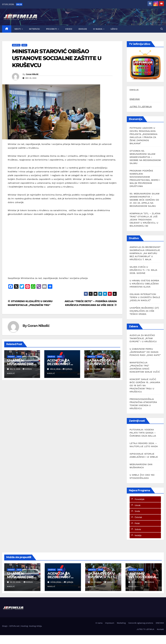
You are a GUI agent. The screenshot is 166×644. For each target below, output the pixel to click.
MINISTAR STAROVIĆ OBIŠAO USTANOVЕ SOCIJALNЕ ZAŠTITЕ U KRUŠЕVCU (57, 58)
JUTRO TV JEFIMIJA (141, 107)
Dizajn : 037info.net (11, 626)
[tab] (145, 499)
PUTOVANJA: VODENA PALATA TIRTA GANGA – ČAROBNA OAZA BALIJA (143, 433)
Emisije (83, 29)
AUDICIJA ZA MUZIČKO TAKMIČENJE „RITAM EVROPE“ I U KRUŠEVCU (143, 338)
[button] (162, 29)
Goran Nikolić (32, 74)
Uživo (114, 29)
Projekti (52, 29)
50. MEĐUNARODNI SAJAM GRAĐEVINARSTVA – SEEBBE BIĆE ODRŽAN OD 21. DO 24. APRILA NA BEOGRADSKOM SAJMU (145, 200)
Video (69, 29)
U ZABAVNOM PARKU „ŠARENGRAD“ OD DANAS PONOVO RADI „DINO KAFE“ (145, 352)
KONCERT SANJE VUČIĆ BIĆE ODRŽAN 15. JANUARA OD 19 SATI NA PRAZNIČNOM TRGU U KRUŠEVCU (145, 385)
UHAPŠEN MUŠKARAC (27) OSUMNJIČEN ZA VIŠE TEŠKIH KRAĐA (144, 311)
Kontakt (160, 629)
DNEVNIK (135, 99)
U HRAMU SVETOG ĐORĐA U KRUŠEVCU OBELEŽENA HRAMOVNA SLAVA (144, 284)
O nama (98, 29)
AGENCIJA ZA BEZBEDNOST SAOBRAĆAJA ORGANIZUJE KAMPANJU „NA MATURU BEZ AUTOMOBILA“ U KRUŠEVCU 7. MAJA (145, 253)
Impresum (110, 623)
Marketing (121, 623)
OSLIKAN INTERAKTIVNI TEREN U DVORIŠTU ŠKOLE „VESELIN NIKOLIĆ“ (145, 297)
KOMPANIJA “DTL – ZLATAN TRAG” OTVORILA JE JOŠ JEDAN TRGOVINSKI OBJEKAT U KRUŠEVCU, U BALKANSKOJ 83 (145, 220)
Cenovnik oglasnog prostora (141, 623)
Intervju (34, 29)
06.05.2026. (16, 582)
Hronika (11, 357)
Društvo (16, 45)
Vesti (18, 29)
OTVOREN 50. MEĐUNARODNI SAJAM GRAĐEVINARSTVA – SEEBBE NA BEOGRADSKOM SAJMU (145, 157)
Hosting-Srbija (35, 626)
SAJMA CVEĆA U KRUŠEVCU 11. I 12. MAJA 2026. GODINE (143, 270)
